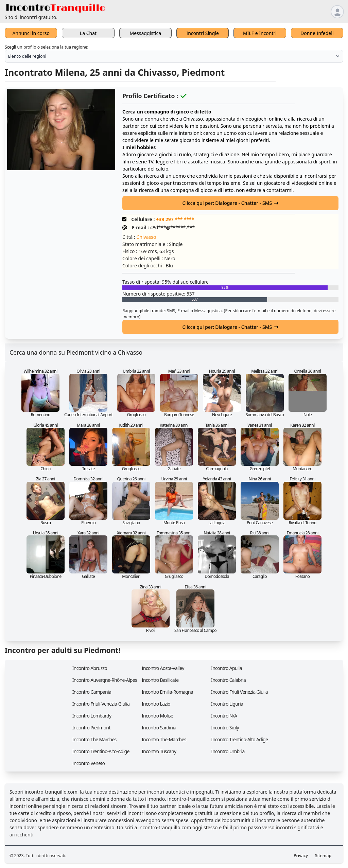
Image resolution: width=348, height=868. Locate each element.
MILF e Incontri (260, 33)
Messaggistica (146, 33)
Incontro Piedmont (91, 728)
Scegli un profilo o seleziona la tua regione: (47, 47)
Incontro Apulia (227, 668)
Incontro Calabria (228, 680)
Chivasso (146, 237)
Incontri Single (202, 33)
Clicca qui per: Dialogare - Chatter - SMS (231, 203)
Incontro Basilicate (160, 680)
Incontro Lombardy (92, 716)
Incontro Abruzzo (90, 668)
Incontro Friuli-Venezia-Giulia (101, 704)
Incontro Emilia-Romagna (167, 692)
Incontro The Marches (94, 739)
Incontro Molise (157, 716)
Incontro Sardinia (159, 728)
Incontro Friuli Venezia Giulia (239, 692)
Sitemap (323, 856)
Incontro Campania (92, 692)
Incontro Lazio (156, 704)
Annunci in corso (31, 33)
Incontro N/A (224, 716)
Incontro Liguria (227, 704)
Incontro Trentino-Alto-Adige (101, 751)
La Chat (88, 33)
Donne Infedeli (317, 33)
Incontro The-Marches (164, 739)
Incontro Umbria (228, 751)
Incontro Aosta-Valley (163, 668)
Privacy (301, 856)
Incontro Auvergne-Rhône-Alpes (105, 680)
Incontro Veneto (89, 763)
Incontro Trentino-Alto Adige (239, 739)
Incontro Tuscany (159, 751)
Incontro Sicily (225, 728)
